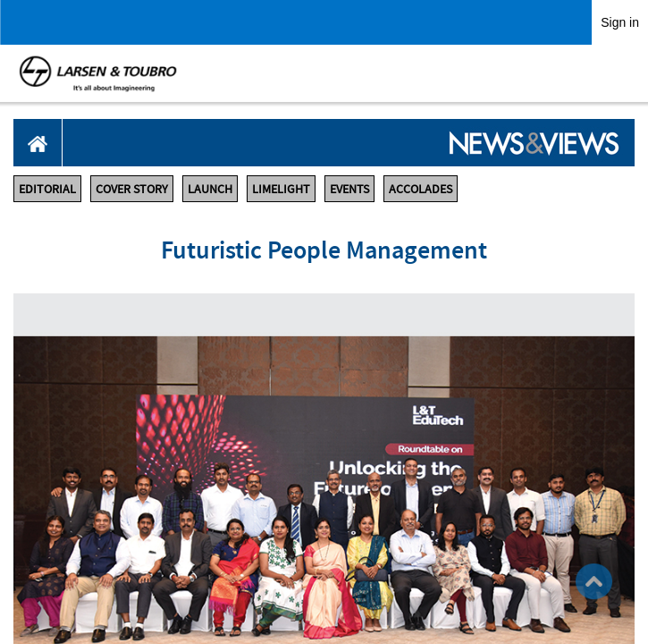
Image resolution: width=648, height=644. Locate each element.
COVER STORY (132, 189)
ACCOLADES (421, 189)
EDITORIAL (47, 189)
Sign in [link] (620, 22)
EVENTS (349, 189)
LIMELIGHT (281, 189)
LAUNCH (210, 189)
